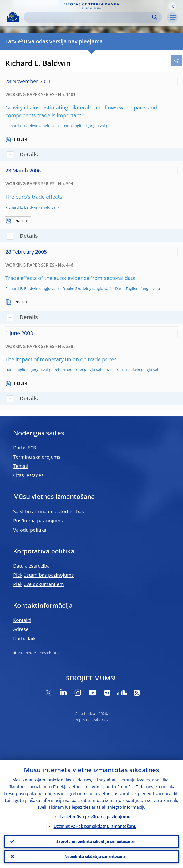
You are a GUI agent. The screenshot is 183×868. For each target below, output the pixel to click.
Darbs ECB (25, 448)
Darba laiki (25, 638)
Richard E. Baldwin (22, 126)
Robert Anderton (68, 370)
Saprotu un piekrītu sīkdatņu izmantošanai (95, 841)
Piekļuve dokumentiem (39, 584)
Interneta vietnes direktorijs (41, 653)
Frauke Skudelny (77, 289)
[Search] (89, 17)
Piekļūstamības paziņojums (44, 575)
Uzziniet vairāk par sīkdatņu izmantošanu (95, 826)
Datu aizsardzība (31, 566)
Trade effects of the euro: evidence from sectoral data (70, 278)
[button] (172, 6)
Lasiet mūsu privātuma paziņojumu (95, 816)
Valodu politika (30, 530)
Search (155, 17)
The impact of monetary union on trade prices (61, 359)
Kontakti (22, 620)
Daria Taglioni (75, 126)
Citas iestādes (28, 475)
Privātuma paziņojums (38, 521)
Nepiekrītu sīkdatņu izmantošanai (95, 856)
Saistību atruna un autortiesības (49, 511)
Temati (21, 466)
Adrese (21, 629)
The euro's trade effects (34, 197)
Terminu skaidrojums (37, 457)
